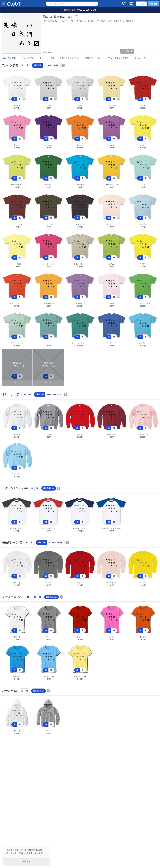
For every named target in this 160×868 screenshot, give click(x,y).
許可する (27, 862)
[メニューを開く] (3, 4)
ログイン (141, 4)
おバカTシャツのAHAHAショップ (80, 10)
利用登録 (153, 4)
